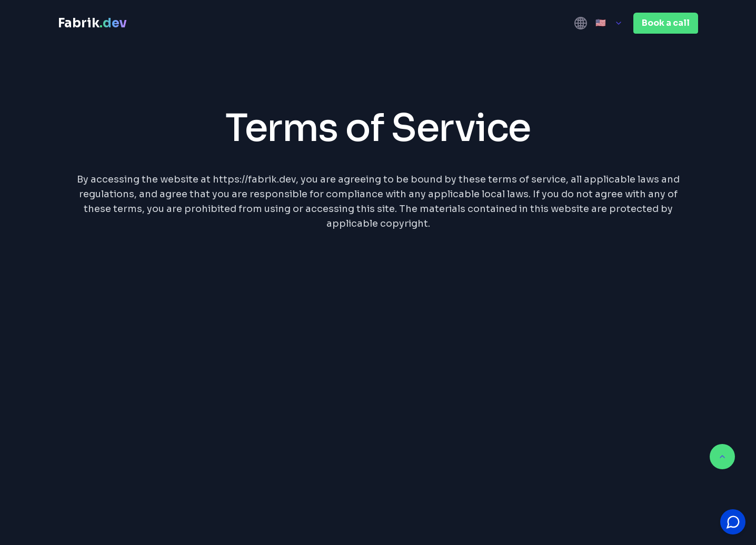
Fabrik (92, 23)
